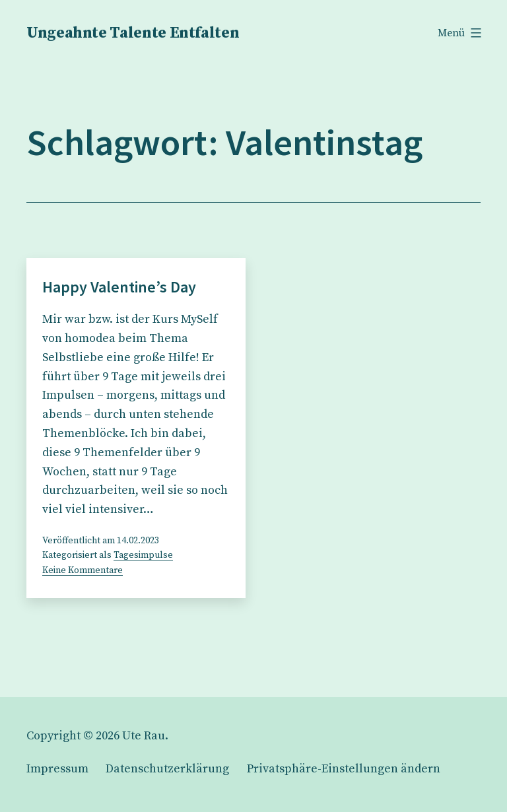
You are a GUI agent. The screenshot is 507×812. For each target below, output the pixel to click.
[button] (344, 769)
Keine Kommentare (83, 570)
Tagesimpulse (143, 555)
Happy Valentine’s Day (119, 287)
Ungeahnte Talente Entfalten (133, 33)
